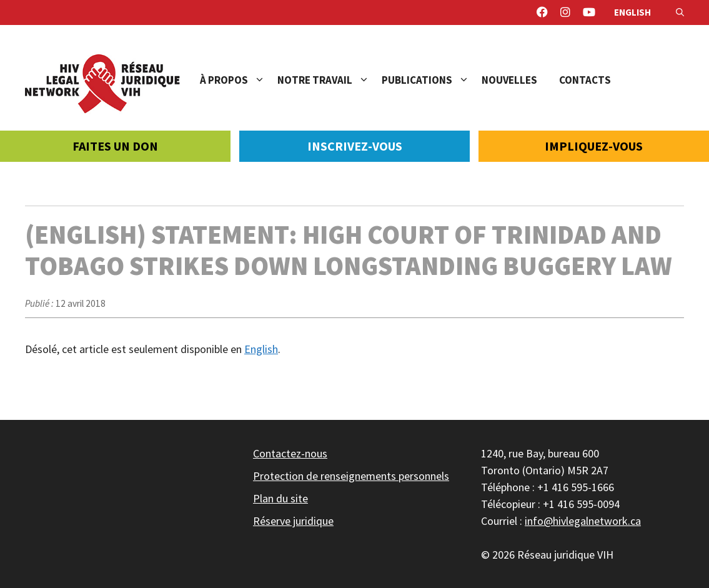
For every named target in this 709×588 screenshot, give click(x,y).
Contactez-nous (290, 453)
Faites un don (115, 146)
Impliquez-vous (594, 146)
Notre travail (330, 80)
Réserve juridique (293, 521)
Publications (432, 80)
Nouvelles (509, 80)
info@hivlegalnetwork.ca (583, 521)
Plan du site (280, 498)
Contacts (585, 80)
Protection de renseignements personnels (351, 476)
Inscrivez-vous (355, 146)
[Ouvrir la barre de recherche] (680, 12)
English (632, 12)
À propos (239, 80)
